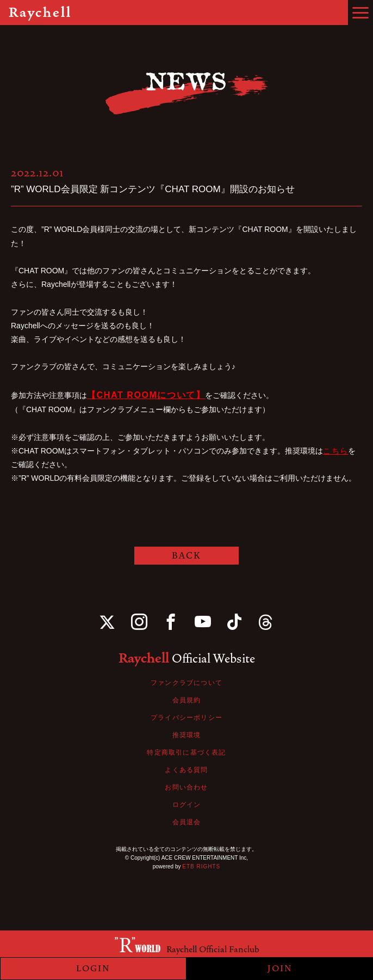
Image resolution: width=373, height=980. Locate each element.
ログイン (187, 805)
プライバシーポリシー (186, 718)
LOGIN (93, 969)
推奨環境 (187, 735)
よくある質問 (186, 770)
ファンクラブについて (186, 683)
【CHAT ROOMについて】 (146, 395)
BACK (186, 556)
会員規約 (187, 700)
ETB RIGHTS (201, 866)
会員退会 (187, 822)
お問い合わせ (186, 787)
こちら (335, 451)
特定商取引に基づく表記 (186, 752)
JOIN (280, 969)
